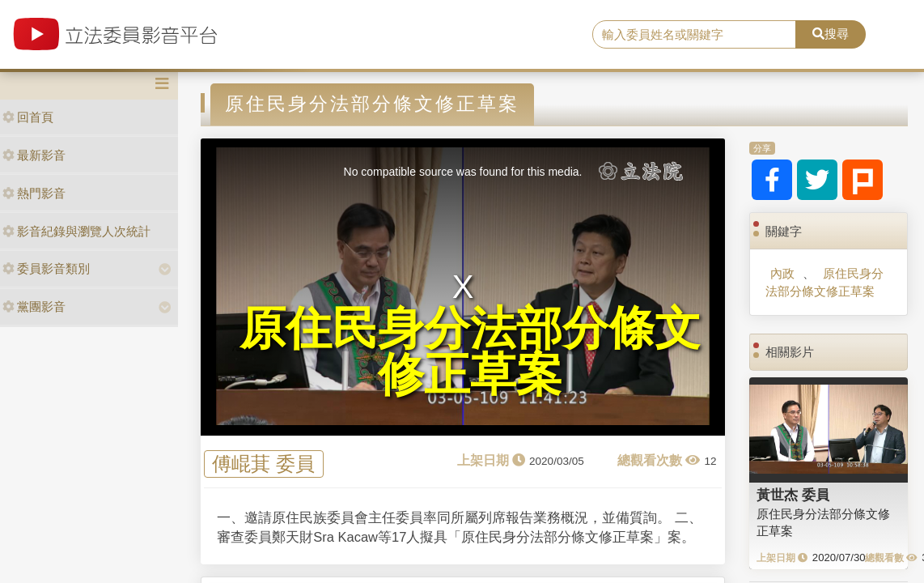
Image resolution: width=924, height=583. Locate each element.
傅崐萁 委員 (263, 464)
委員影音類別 (46, 268)
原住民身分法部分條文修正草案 (824, 282)
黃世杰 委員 (793, 495)
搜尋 (831, 34)
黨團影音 (34, 306)
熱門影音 (34, 193)
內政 (782, 273)
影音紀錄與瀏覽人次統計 (76, 231)
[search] (694, 35)
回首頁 (28, 117)
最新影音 (34, 155)
